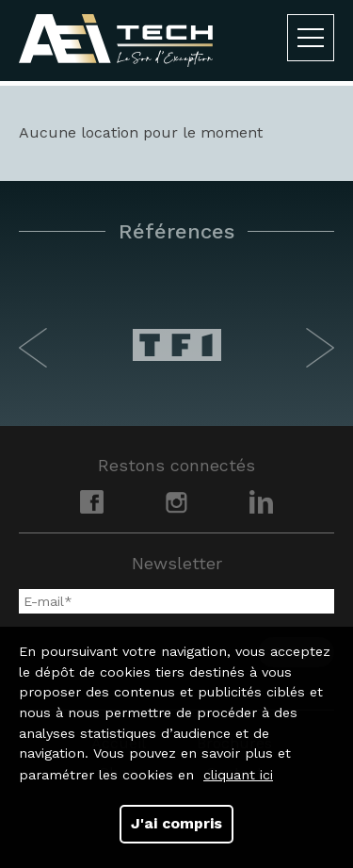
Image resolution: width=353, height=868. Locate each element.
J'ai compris (176, 823)
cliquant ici (238, 775)
